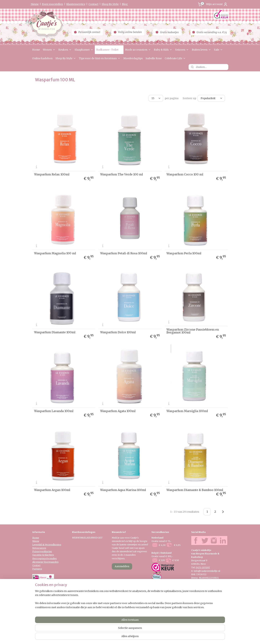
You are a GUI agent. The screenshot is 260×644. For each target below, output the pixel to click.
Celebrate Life (175, 58)
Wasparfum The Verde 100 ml (122, 174)
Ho (34, 538)
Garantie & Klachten (43, 555)
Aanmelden (122, 566)
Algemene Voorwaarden (45, 562)
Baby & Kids (163, 50)
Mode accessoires (138, 50)
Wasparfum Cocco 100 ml (185, 174)
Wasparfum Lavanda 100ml (54, 411)
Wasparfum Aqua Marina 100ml (123, 490)
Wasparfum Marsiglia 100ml (187, 411)
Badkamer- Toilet (109, 50)
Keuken (65, 50)
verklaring (46, 551)
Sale (218, 50)
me (37, 538)
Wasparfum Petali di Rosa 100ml (124, 253)
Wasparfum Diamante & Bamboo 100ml (195, 490)
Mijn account (217, 4)
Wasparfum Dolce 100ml (118, 332)
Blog (125, 4)
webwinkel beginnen (141, 637)
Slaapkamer (84, 50)
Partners (37, 569)
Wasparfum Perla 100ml (184, 253)
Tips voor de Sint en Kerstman (100, 58)
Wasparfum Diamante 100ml (55, 332)
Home (36, 50)
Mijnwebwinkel (173, 637)
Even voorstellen (52, 4)
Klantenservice (76, 4)
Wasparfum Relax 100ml (52, 174)
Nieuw (35, 4)
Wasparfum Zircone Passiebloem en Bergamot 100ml (193, 331)
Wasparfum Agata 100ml (118, 411)
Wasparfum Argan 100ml (52, 490)
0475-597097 (203, 567)
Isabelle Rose (154, 58)
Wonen (49, 50)
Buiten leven (201, 50)
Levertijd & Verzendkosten (47, 545)
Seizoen (182, 50)
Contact (93, 4)
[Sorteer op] (211, 98)
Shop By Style (110, 4)
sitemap (119, 637)
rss (127, 637)
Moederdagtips (133, 58)
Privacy (36, 551)
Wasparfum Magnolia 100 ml (55, 253)
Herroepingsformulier (45, 558)
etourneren (40, 548)
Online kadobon (42, 58)
